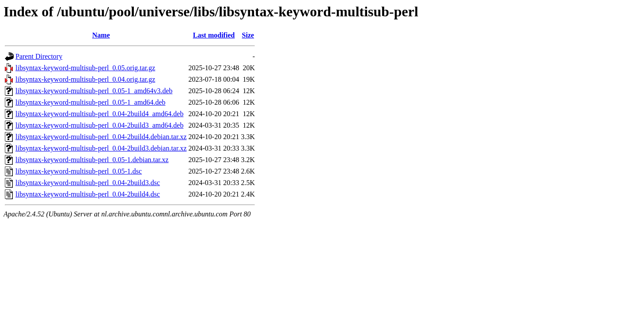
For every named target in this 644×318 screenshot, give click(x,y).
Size (248, 35)
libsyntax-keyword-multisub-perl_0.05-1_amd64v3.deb (94, 91)
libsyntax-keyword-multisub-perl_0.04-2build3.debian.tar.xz (101, 148)
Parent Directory (39, 56)
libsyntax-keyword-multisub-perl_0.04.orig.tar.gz (85, 79)
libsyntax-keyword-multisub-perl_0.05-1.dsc (79, 171)
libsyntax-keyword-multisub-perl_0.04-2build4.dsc (88, 194)
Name (101, 35)
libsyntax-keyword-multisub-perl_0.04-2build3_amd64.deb (99, 125)
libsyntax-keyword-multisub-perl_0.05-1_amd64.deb (91, 102)
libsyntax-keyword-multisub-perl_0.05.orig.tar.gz (85, 68)
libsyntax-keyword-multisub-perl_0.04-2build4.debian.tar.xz (101, 137)
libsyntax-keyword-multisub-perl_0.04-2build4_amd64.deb (99, 114)
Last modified (214, 35)
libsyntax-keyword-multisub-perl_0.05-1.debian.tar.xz (92, 160)
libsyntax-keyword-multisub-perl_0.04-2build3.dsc (88, 183)
